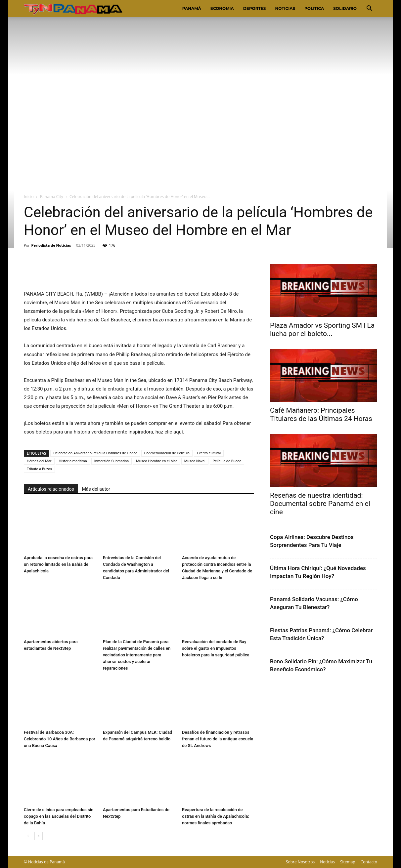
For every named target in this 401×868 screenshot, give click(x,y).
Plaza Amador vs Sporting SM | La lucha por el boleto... (322, 330)
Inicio (29, 197)
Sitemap (348, 862)
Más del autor (96, 489)
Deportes (255, 8)
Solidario (345, 8)
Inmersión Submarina (112, 461)
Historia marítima (73, 461)
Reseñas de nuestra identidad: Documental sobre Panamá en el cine (320, 504)
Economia (222, 8)
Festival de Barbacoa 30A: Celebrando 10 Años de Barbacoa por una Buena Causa (60, 739)
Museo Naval (195, 461)
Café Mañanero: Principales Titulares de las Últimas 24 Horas (321, 414)
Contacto (369, 862)
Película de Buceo (227, 461)
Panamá (192, 8)
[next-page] (39, 836)
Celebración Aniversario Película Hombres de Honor (95, 453)
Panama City (52, 197)
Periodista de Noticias (51, 245)
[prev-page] (28, 836)
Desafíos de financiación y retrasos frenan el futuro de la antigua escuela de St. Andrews (218, 739)
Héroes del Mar (39, 461)
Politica (314, 8)
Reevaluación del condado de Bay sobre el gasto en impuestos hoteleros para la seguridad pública (216, 648)
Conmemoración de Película (167, 453)
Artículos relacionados (51, 489)
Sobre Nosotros (300, 862)
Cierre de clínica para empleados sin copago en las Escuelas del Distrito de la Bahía (59, 816)
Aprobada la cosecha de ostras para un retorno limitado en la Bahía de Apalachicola (58, 564)
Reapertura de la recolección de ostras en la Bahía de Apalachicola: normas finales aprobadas (216, 816)
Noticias (285, 8)
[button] (369, 9)
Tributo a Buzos (39, 469)
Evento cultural (209, 453)
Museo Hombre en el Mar (156, 461)
